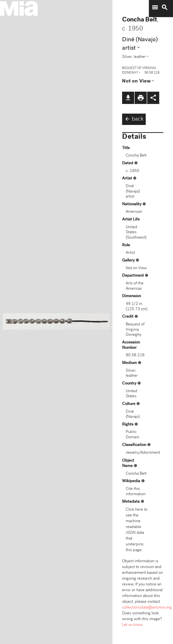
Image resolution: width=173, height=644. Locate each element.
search (165, 7)
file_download (128, 98)
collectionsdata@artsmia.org (147, 608)
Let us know (132, 625)
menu (155, 7)
